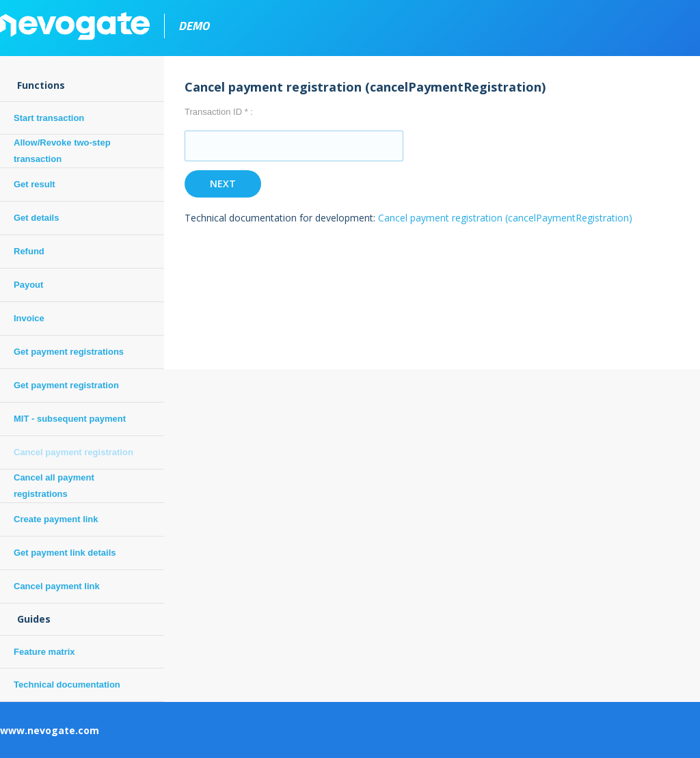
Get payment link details (65, 553)
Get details (36, 218)
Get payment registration (66, 385)
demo (194, 26)
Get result (35, 184)
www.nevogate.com (50, 730)
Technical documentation (67, 685)
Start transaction (49, 118)
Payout (28, 285)
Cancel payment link (57, 586)
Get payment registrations (69, 352)
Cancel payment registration (73, 452)
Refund (29, 251)
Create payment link (56, 519)
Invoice (29, 318)
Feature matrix (44, 652)
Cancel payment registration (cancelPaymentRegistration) (505, 218)
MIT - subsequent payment (70, 419)
